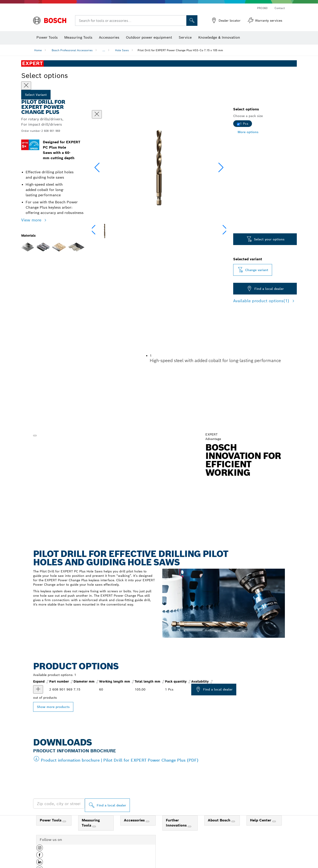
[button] (221, 168)
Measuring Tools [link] (91, 823)
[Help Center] (274, 821)
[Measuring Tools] (94, 826)
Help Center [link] (261, 820)
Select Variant (36, 95)
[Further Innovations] (189, 826)
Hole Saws (122, 50)
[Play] (35, 436)
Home (38, 50)
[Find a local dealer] (107, 805)
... (104, 50)
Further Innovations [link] (177, 823)
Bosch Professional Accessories (72, 50)
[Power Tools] (64, 821)
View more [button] (32, 220)
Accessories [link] (135, 820)
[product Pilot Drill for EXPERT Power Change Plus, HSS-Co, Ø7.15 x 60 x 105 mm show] (38, 689)
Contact (280, 8)
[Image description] (105, 231)
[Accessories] (148, 821)
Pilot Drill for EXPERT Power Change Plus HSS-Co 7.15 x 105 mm (180, 50)
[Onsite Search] (192, 21)
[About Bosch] (233, 821)
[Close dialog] (97, 114)
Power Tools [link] (51, 820)
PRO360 (262, 8)
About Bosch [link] (220, 820)
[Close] (26, 86)
